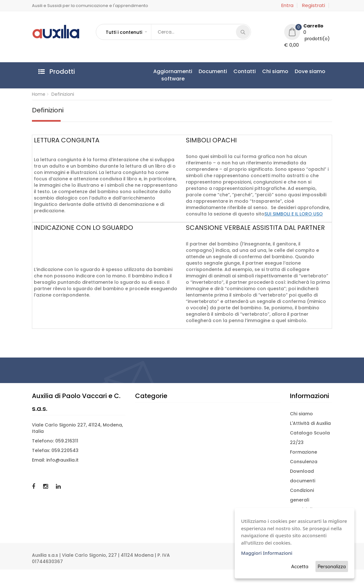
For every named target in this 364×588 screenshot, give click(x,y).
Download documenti (303, 476)
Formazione (303, 452)
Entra (287, 5)
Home (39, 94)
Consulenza (304, 462)
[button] (126, 32)
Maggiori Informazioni (267, 553)
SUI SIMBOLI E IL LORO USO (294, 214)
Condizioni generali (302, 495)
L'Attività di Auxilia (310, 423)
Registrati (314, 5)
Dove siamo (310, 71)
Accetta (300, 566)
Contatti (245, 71)
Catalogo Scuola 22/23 (310, 438)
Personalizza (332, 566)
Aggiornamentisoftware (173, 75)
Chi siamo (275, 71)
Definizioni (63, 94)
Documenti (213, 71)
